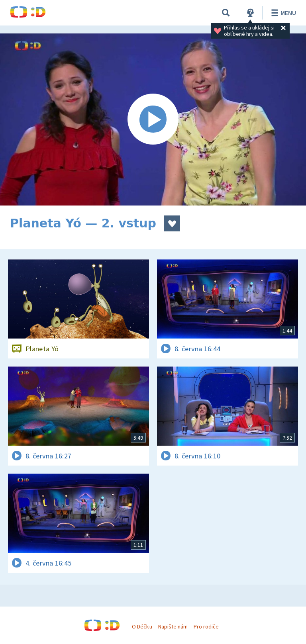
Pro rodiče (206, 626)
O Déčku (142, 626)
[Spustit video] (153, 119)
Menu (282, 13)
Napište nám (173, 626)
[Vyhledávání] (226, 13)
